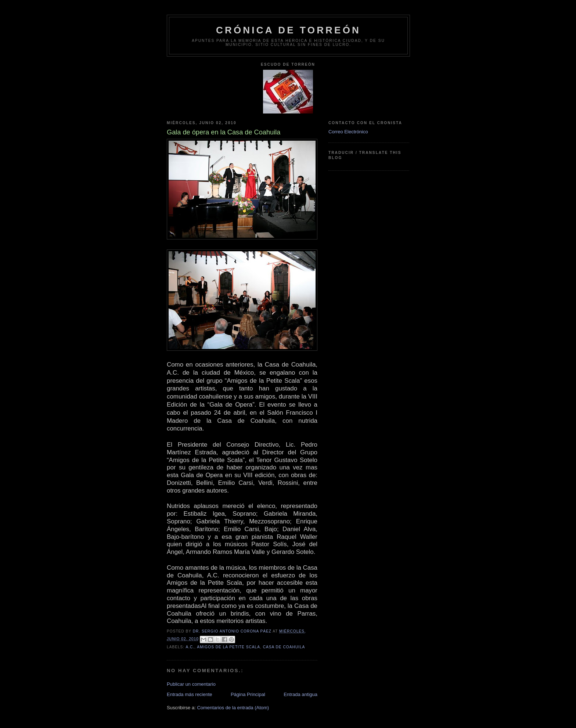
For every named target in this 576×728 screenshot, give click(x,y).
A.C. (190, 647)
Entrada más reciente (190, 694)
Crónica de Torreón (288, 30)
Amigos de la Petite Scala (228, 647)
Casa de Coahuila (284, 647)
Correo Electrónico (348, 132)
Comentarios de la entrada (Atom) (233, 708)
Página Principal (248, 694)
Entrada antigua (300, 694)
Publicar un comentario (191, 684)
